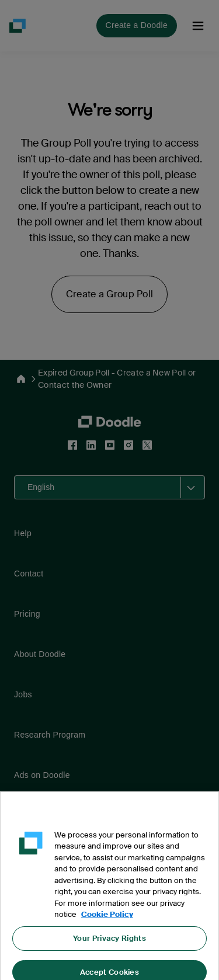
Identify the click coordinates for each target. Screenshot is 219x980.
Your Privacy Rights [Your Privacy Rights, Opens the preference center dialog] (109, 942)
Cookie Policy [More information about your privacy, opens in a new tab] (107, 919)
